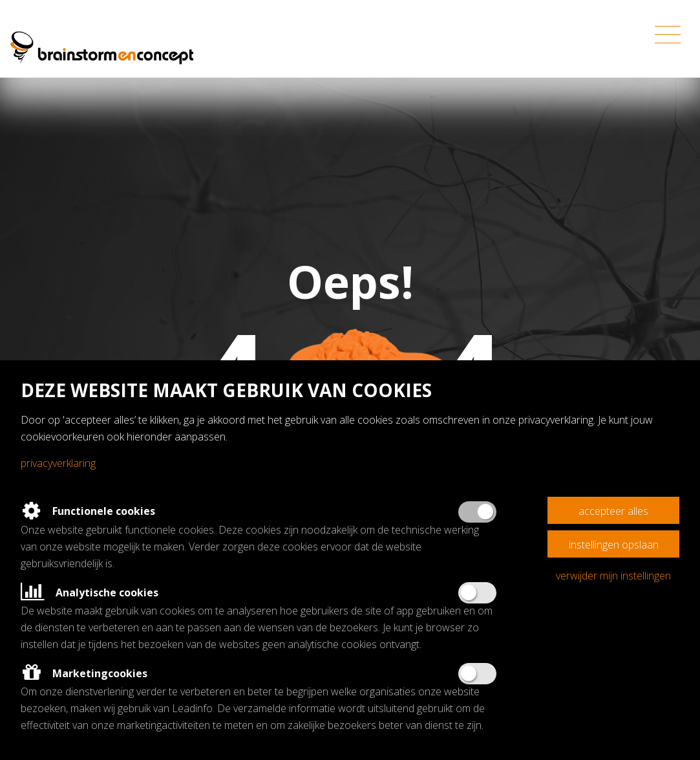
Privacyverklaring (58, 463)
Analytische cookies (90, 592)
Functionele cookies (88, 511)
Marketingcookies (84, 673)
